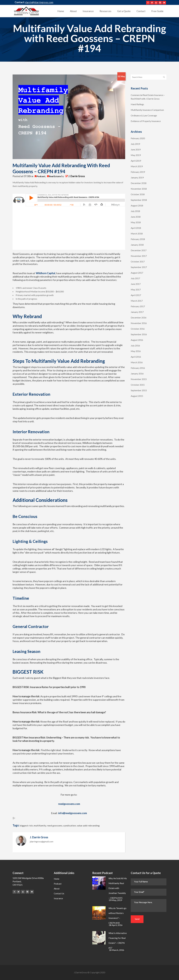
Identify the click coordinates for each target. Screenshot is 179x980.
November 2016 (139, 323)
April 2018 (136, 228)
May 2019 (136, 155)
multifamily (40, 825)
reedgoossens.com (69, 804)
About (57, 889)
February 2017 (138, 306)
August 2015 (137, 396)
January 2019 (137, 177)
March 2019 (137, 166)
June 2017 (136, 284)
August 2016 (137, 340)
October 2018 (138, 194)
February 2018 (138, 239)
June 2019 (136, 149)
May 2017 (136, 289)
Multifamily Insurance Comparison (147, 110)
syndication (70, 825)
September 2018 (139, 200)
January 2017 (137, 312)
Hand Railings (137, 104)
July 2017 (135, 278)
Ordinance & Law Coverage (144, 115)
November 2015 (139, 379)
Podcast (41, 176)
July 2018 (135, 211)
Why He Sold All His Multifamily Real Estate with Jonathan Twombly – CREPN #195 (118, 888)
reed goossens (55, 825)
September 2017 (139, 267)
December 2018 (139, 183)
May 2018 (136, 222)
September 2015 (139, 390)
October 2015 (138, 385)
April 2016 (136, 357)
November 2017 (139, 256)
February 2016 (138, 368)
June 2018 (136, 217)
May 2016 (136, 351)
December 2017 (139, 250)
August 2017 (137, 273)
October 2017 (138, 261)
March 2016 (137, 362)
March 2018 (137, 233)
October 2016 (138, 329)
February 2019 (138, 172)
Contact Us (59, 893)
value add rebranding (88, 825)
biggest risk (26, 825)
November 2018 (139, 189)
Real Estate (55, 176)
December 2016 (139, 317)
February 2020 (138, 138)
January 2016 (137, 374)
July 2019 (135, 144)
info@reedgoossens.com (73, 813)
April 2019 (136, 161)
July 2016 (135, 345)
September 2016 (139, 334)
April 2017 (136, 295)
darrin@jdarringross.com (39, 2)
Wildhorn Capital (46, 273)
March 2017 (137, 301)
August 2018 (137, 205)
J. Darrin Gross (77, 176)
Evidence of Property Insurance (146, 121)
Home (57, 879)
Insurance (58, 898)
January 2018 (137, 245)
